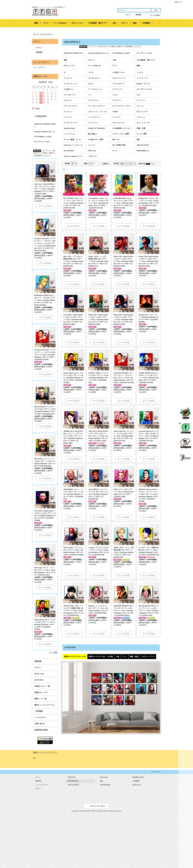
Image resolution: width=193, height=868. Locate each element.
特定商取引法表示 (41, 730)
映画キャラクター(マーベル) (75, 656)
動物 (138, 66)
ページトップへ (156, 772)
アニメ (115, 66)
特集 (101, 781)
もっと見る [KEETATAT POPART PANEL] (53, 653)
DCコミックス (69, 66)
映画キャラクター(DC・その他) (101, 656)
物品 (65, 60)
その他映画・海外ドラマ (146, 60)
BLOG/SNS (39, 680)
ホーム (37, 777)
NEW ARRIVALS (73, 781)
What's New (39, 674)
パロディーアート (148, 656)
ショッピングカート (42, 785)
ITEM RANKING (105, 785)
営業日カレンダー (41, 692)
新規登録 (138, 15)
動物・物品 (134, 656)
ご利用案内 (39, 711)
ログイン (128, 15)
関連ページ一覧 (40, 699)
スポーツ (91, 60)
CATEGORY (72, 777)
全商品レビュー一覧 (42, 686)
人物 (114, 60)
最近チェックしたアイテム (45, 705)
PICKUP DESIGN (73, 785)
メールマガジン (40, 717)
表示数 (67, 164)
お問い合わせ (40, 724)
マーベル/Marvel (94, 66)
